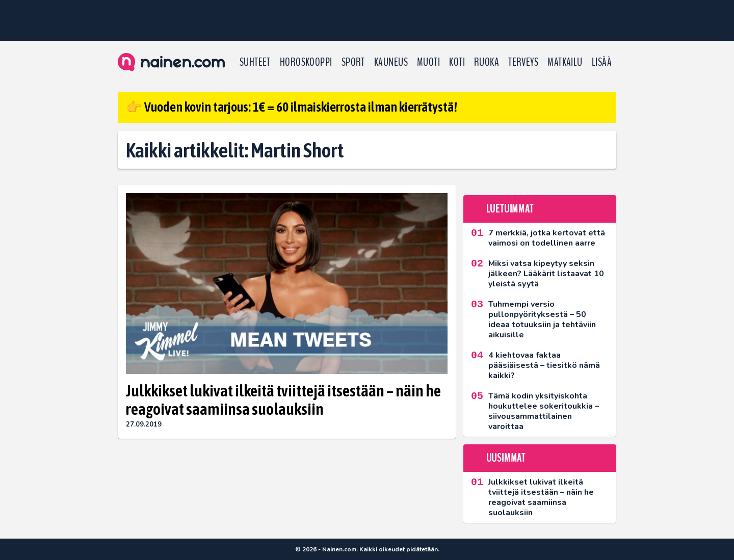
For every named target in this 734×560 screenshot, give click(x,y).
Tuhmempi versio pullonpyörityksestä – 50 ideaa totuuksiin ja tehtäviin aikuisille (542, 319)
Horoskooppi (306, 62)
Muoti (428, 62)
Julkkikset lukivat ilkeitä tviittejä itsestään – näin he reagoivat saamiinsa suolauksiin (283, 400)
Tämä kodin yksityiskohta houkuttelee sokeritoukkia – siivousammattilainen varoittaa (544, 411)
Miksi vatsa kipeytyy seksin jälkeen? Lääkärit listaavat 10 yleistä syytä (546, 274)
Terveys (523, 62)
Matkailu (565, 62)
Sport (353, 62)
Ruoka (487, 62)
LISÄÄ (602, 62)
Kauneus (391, 62)
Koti (457, 62)
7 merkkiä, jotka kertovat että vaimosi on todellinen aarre (547, 238)
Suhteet (255, 62)
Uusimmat (506, 458)
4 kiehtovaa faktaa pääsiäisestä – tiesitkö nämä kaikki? (544, 365)
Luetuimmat (510, 209)
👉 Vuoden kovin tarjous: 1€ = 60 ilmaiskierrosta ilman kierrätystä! (292, 107)
